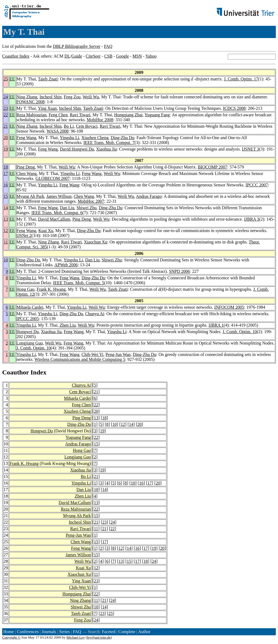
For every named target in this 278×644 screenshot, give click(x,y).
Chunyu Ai (95, 314)
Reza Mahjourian (32, 115)
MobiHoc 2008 (100, 120)
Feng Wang (26, 138)
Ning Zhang (27, 97)
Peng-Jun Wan (118, 354)
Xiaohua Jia (106, 149)
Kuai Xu (46, 231)
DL (67, 56)
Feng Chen (58, 115)
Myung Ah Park (30, 196)
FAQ (108, 46)
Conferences (28, 632)
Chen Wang (27, 173)
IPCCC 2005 (28, 319)
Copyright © (11, 637)
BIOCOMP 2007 (213, 167)
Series (64, 632)
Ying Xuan (48, 108)
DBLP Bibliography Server (77, 46)
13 (6, 219)
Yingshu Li (69, 138)
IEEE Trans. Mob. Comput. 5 (78, 283)
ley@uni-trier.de (99, 637)
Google (123, 56)
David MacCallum (54, 219)
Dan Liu (67, 208)
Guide (77, 56)
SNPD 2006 (179, 271)
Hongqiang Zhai (128, 115)
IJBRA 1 (216, 325)
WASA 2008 (58, 131)
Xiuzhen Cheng (95, 138)
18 (6, 167)
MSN (137, 56)
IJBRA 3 (252, 219)
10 (6, 260)
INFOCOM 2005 (229, 307)
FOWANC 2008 (31, 102)
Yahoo (151, 56)
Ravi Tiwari (80, 115)
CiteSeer (93, 56)
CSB (108, 56)
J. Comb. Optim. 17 (241, 79)
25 (6, 79)
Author (144, 632)
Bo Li (69, 126)
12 (6, 231)
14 (6, 208)
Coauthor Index (16, 56)
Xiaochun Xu (96, 242)
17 (6, 173)
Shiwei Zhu (87, 208)
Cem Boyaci (87, 126)
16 (6, 185)
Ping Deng (26, 167)
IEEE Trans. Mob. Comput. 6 (57, 213)
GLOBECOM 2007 (53, 178)
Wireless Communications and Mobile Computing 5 (80, 359)
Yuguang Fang (157, 115)
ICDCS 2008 (234, 108)
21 (6, 126)
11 (6, 242)
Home (9, 632)
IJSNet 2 (24, 235)
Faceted (109, 632)
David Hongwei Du (77, 149)
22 (6, 115)
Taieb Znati (48, 79)
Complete (127, 632)
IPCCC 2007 (257, 185)
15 (6, 196)
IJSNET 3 (250, 149)
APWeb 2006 (66, 265)
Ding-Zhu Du (123, 138)
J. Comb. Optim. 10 (240, 332)
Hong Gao (26, 289)
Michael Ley (76, 637)
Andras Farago (149, 196)
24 (6, 97)
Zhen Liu (68, 325)
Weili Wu (91, 97)
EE (12, 79)
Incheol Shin (50, 97)
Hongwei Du (28, 332)
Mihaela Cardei (30, 307)
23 (6, 108)
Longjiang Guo (30, 343)
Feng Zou (72, 97)
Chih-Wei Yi (92, 354)
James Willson (59, 196)
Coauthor (15, 372)
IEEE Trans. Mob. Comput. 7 (109, 143)
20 (6, 138)
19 (6, 149)
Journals (49, 632)
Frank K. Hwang (51, 289)
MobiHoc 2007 (91, 201)
